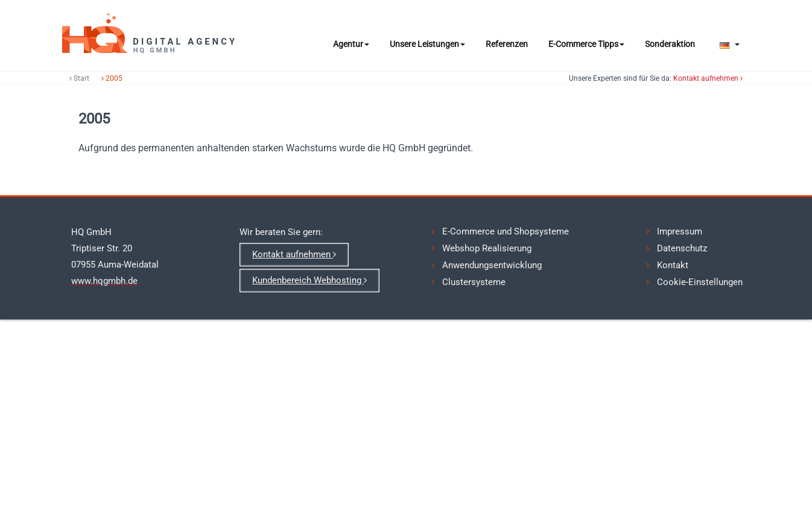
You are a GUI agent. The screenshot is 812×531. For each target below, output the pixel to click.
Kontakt (673, 265)
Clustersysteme (474, 282)
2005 (112, 78)
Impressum (680, 231)
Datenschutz (682, 248)
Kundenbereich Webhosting (309, 280)
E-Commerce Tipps (586, 44)
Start (79, 78)
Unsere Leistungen (427, 44)
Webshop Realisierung (487, 248)
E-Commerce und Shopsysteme (506, 231)
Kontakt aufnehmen (708, 78)
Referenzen (507, 44)
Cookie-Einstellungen (700, 282)
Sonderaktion (670, 44)
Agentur (351, 44)
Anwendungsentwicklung (492, 265)
